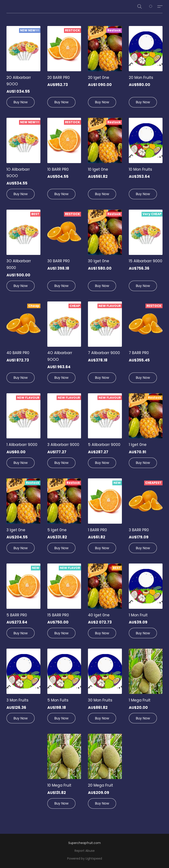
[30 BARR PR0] (64, 252)
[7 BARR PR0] (146, 344)
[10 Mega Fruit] (64, 773)
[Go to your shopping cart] (153, 6)
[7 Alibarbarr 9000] (105, 344)
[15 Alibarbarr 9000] (146, 252)
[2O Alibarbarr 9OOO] (23, 68)
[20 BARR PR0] (64, 68)
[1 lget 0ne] (146, 432)
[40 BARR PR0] (23, 344)
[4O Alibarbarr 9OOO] (64, 344)
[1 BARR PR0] (105, 517)
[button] (140, 6)
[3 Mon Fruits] (23, 688)
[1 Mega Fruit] (146, 688)
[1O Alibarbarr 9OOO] (23, 160)
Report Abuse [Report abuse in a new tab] (85, 851)
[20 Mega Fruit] (105, 773)
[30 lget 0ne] (105, 252)
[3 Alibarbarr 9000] (64, 432)
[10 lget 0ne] (105, 160)
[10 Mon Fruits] (146, 160)
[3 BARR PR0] (146, 517)
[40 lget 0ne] (105, 603)
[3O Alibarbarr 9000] (23, 252)
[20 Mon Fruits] (146, 68)
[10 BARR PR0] (64, 160)
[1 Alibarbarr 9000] (23, 432)
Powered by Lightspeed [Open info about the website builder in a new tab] (85, 858)
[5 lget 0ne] (64, 517)
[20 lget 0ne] (105, 68)
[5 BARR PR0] (23, 603)
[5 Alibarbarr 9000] (105, 432)
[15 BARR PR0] (64, 603)
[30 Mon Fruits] (105, 688)
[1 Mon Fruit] (146, 603)
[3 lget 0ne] (23, 517)
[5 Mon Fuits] (64, 688)
